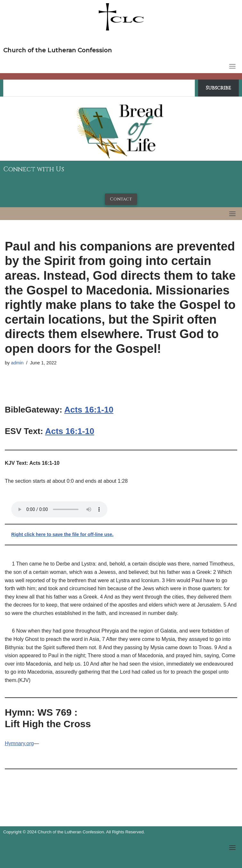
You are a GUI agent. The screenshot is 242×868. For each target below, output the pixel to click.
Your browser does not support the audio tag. (59, 509)
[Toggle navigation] (232, 66)
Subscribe (218, 88)
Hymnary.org (19, 743)
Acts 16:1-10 (89, 410)
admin (17, 363)
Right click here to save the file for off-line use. (62, 534)
